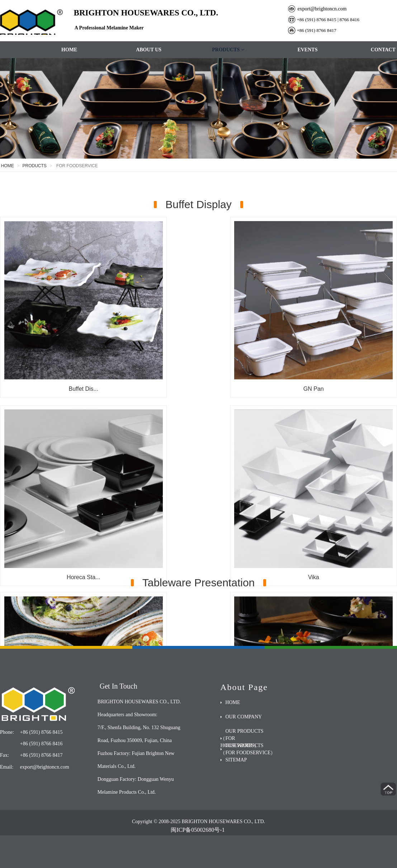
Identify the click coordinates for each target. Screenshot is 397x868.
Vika (64, 499)
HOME (69, 50)
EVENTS (307, 50)
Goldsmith (334, 499)
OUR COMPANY (244, 717)
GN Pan (198, 349)
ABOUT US (149, 50)
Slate (198, 499)
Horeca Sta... (333, 349)
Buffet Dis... (63, 349)
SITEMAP (236, 760)
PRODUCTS (228, 50)
